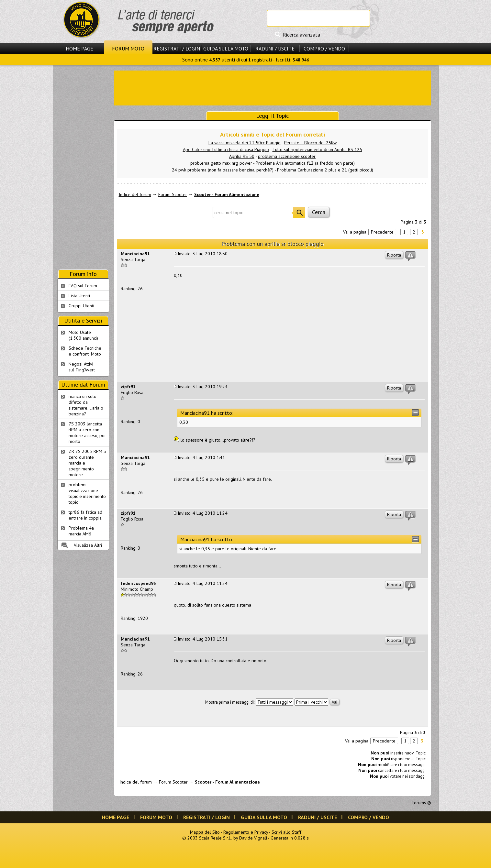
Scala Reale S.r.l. (215, 838)
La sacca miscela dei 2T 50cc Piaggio (245, 143)
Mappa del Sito (205, 832)
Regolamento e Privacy (246, 832)
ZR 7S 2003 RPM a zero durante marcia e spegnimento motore (87, 463)
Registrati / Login (177, 49)
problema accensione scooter (287, 156)
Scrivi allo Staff (286, 832)
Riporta (394, 255)
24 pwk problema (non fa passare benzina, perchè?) (223, 170)
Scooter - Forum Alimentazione (227, 194)
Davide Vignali (253, 838)
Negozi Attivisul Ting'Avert (82, 367)
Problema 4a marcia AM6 (81, 531)
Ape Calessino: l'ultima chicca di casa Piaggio (226, 149)
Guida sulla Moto (226, 49)
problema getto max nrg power (221, 163)
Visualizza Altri (88, 545)
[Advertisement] (273, 87)
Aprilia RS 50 (242, 156)
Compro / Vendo (324, 49)
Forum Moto (128, 49)
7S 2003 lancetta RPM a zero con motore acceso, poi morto (87, 433)
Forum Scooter (173, 194)
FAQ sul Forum (83, 286)
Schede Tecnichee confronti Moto (85, 351)
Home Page (79, 49)
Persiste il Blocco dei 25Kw (310, 143)
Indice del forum (135, 194)
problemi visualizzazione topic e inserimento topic (87, 493)
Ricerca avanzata (301, 35)
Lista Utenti (79, 296)
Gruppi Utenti (81, 306)
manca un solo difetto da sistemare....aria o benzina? (86, 405)
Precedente (382, 232)
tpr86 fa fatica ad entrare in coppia (85, 515)
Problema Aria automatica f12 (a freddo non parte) (305, 163)
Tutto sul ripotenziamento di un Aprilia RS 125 (317, 149)
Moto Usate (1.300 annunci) (83, 335)
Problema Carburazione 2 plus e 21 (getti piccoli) (325, 170)
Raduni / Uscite (275, 49)
